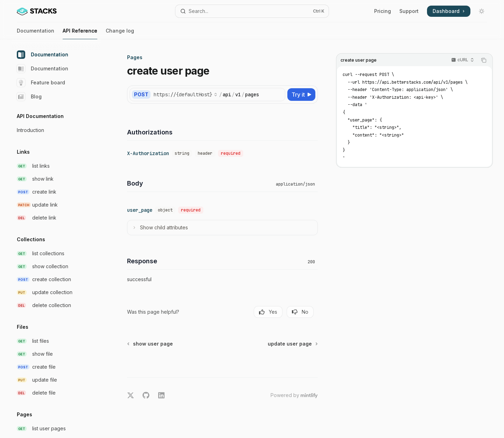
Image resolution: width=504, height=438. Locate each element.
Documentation (36, 33)
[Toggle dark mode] (482, 11)
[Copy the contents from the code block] (484, 60)
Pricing (383, 11)
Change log (120, 33)
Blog (29, 97)
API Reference (80, 33)
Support (409, 11)
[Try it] (301, 95)
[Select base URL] (185, 95)
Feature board (41, 83)
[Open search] (252, 11)
